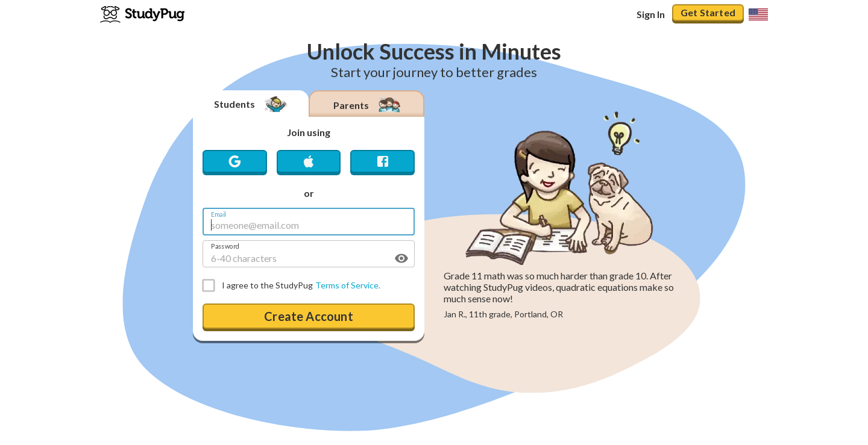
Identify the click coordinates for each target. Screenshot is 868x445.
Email (218, 214)
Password (225, 246)
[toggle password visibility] (401, 258)
